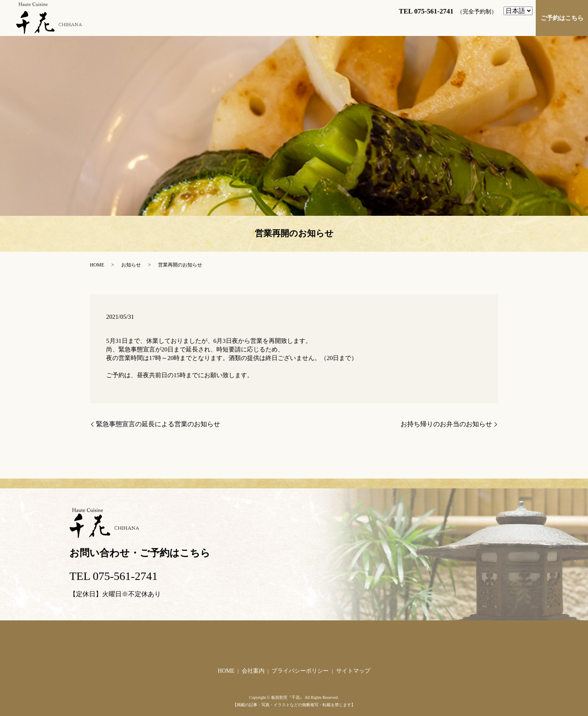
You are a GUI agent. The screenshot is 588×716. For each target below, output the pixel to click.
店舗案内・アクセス (287, 24)
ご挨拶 (234, 24)
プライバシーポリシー (300, 671)
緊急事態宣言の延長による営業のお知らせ (158, 424)
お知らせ (131, 265)
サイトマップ (353, 671)
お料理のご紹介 (352, 24)
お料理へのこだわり (417, 24)
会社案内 (253, 671)
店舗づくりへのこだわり (494, 24)
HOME (200, 24)
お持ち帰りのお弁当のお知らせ (446, 424)
